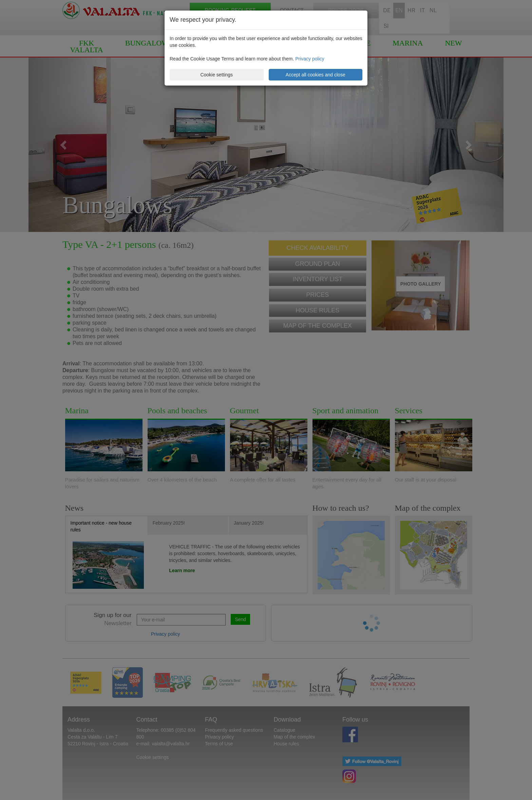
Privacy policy (310, 59)
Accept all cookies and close (316, 75)
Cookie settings (216, 75)
